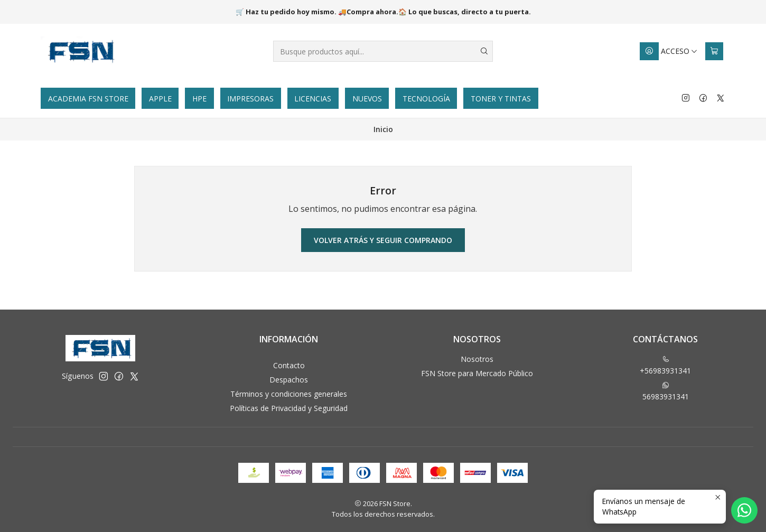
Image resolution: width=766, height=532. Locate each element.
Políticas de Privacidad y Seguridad (289, 408)
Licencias (313, 99)
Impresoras (250, 99)
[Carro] (714, 51)
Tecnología (426, 99)
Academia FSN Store (88, 99)
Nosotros (477, 359)
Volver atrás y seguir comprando (383, 240)
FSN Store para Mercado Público (477, 373)
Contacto (289, 365)
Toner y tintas (501, 99)
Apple (160, 99)
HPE (199, 99)
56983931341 (666, 391)
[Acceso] (669, 51)
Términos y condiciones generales (289, 394)
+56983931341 (665, 366)
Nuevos (367, 99)
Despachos (289, 380)
